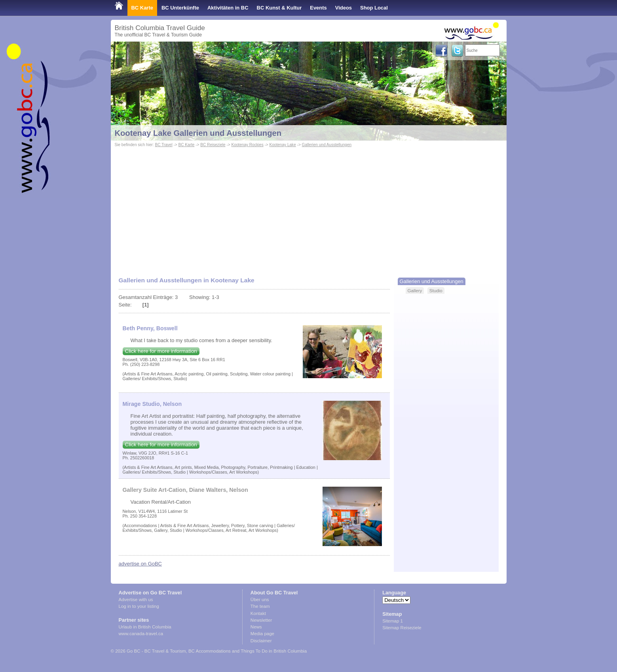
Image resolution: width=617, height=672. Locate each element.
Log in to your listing (139, 606)
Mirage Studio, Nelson (152, 404)
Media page (262, 634)
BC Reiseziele (213, 145)
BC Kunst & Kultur (279, 8)
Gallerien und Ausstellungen (327, 145)
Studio (436, 290)
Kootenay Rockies (247, 145)
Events (318, 8)
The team (260, 606)
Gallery (415, 290)
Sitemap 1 (393, 621)
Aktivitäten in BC (228, 8)
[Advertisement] (309, 208)
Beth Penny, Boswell (150, 328)
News (256, 627)
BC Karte (142, 8)
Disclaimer (261, 641)
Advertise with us (136, 600)
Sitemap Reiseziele (402, 628)
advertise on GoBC (140, 564)
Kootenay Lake (283, 145)
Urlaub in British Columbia (145, 627)
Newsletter (261, 620)
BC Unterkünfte (180, 8)
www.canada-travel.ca (141, 634)
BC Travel (163, 145)
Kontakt (258, 613)
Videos (344, 8)
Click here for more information (161, 351)
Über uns (260, 600)
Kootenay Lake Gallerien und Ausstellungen (198, 133)
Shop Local (374, 8)
